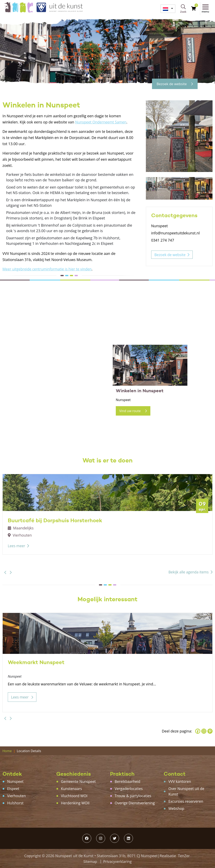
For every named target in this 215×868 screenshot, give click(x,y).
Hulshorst (16, 803)
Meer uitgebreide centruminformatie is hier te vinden (48, 269)
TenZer (184, 856)
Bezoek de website (173, 84)
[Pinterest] (210, 731)
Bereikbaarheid (128, 781)
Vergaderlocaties (129, 789)
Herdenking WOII (76, 803)
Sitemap (90, 861)
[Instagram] (204, 731)
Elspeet (13, 789)
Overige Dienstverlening (135, 803)
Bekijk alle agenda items (188, 572)
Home (7, 751)
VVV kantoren (180, 781)
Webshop (176, 808)
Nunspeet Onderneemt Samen (101, 122)
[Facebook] (198, 731)
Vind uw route (133, 411)
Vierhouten (17, 796)
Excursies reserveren (186, 801)
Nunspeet (16, 781)
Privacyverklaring (118, 861)
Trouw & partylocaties (133, 796)
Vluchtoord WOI (75, 796)
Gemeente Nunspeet (79, 781)
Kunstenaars (72, 789)
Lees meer (17, 546)
